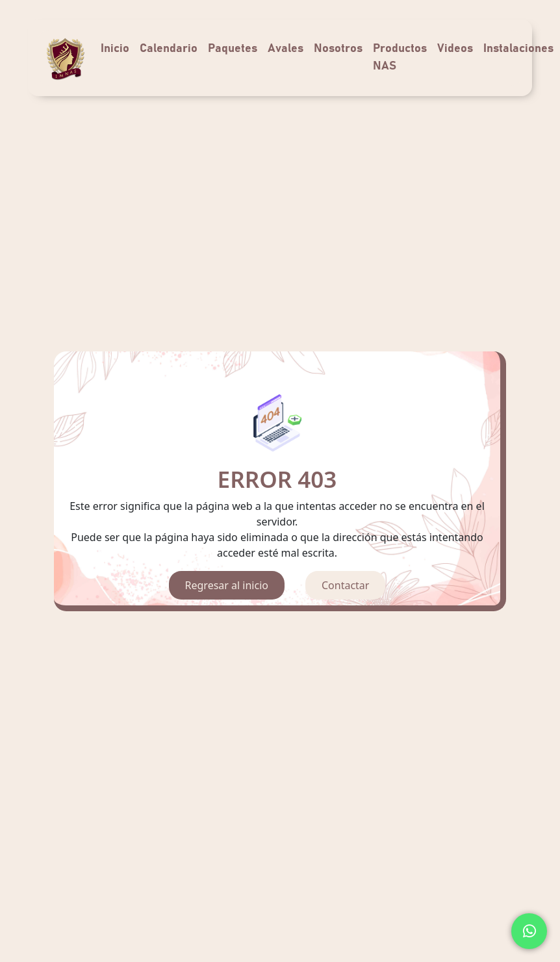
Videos (455, 49)
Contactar (345, 585)
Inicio (115, 49)
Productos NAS (400, 57)
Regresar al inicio (227, 585)
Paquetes (233, 49)
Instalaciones (518, 49)
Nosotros (338, 49)
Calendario (169, 49)
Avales (286, 49)
